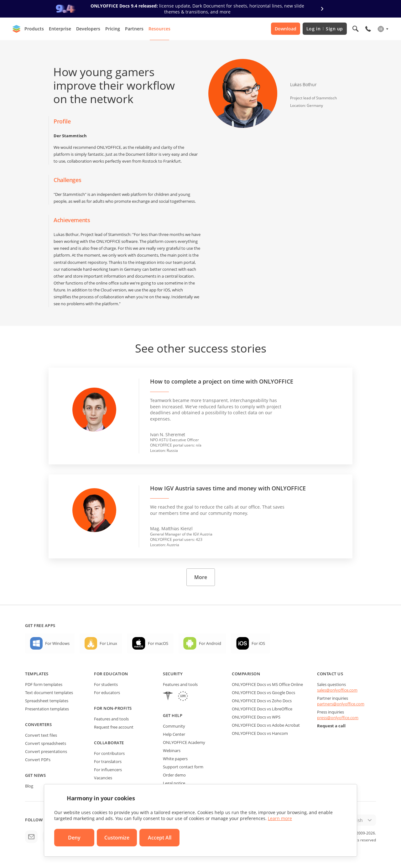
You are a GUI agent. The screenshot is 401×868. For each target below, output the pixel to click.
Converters (38, 724)
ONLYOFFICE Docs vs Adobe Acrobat (266, 725)
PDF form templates (44, 684)
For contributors (109, 753)
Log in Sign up (325, 29)
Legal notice (174, 783)
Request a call (331, 726)
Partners (134, 29)
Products (34, 29)
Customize (117, 838)
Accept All (160, 838)
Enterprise (60, 29)
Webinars (172, 750)
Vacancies (103, 778)
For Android (210, 643)
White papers (175, 759)
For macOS (158, 643)
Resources (159, 29)
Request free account (114, 727)
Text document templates (49, 693)
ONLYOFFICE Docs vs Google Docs (263, 693)
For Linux (108, 643)
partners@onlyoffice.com (341, 704)
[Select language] (383, 29)
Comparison (246, 674)
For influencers (108, 770)
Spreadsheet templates (47, 701)
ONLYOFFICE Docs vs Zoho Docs (262, 701)
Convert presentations (46, 751)
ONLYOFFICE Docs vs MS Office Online (267, 684)
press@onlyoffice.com (338, 718)
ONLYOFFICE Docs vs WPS (256, 717)
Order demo (174, 775)
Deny (74, 838)
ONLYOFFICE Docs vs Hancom (260, 733)
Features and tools (111, 719)
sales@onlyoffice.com (337, 690)
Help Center (174, 734)
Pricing (113, 29)
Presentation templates (47, 709)
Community (174, 726)
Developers (88, 29)
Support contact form (183, 767)
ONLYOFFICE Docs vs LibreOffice (262, 709)
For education (111, 674)
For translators (108, 761)
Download (286, 29)
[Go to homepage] (17, 29)
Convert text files (41, 735)
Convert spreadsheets (46, 743)
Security (173, 674)
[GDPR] (183, 697)
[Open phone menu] (368, 29)
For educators (107, 693)
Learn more (280, 818)
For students (106, 684)
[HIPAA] (168, 697)
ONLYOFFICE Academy (184, 742)
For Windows (57, 643)
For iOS (258, 643)
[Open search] (356, 29)
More (201, 577)
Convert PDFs (38, 760)
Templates (37, 674)
